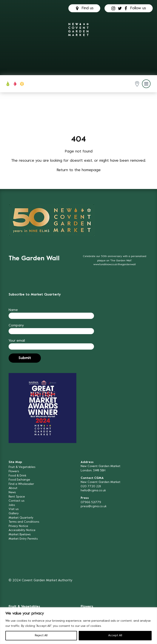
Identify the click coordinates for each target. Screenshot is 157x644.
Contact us (16, 501)
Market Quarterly (21, 518)
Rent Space (17, 497)
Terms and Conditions (24, 522)
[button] (137, 84)
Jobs (12, 505)
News (12, 493)
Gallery (14, 514)
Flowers (14, 471)
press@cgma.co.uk (94, 506)
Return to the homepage (79, 170)
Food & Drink (17, 476)
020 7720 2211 (91, 486)
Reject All (41, 636)
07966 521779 (91, 502)
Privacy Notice (18, 526)
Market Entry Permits (23, 539)
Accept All (115, 636)
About (13, 488)
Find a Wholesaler (21, 484)
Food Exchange (19, 480)
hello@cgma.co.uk (93, 491)
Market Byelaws (20, 535)
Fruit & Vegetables (22, 467)
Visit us (14, 509)
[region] (78, 626)
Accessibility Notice (22, 530)
